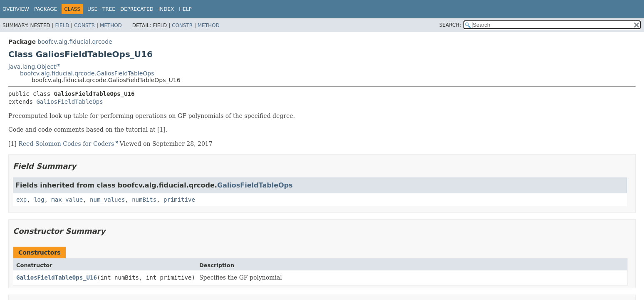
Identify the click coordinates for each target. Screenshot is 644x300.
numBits (144, 200)
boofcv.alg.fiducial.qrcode (75, 42)
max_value (67, 200)
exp (21, 200)
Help (185, 9)
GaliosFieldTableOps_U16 (57, 277)
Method (111, 25)
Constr (84, 25)
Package (46, 9)
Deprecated (137, 9)
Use (92, 9)
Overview (16, 9)
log (39, 200)
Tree (109, 9)
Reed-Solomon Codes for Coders (66, 144)
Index (166, 9)
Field (62, 25)
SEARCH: (450, 25)
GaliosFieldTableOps (69, 102)
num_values (107, 200)
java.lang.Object (32, 67)
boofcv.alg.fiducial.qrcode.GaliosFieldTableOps (87, 73)
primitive (179, 200)
